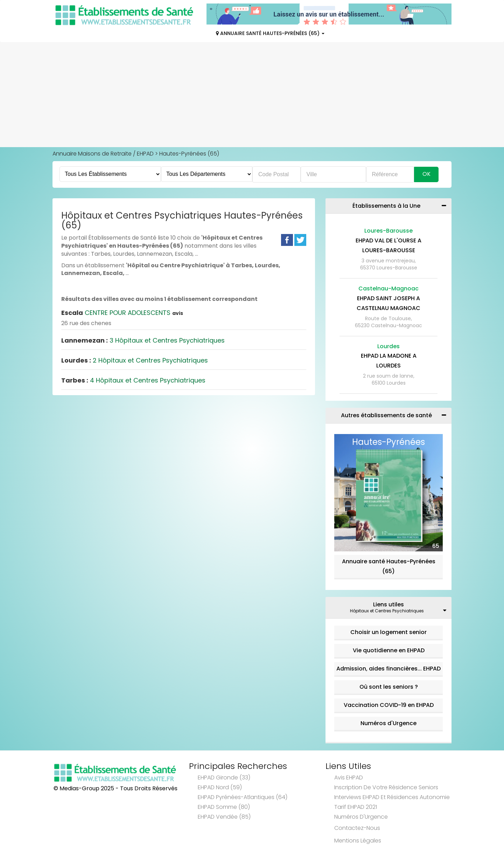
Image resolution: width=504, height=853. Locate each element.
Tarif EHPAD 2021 (356, 807)
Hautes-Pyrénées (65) (189, 154)
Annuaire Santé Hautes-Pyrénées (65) (270, 33)
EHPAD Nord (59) (220, 787)
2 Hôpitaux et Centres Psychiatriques (135, 360)
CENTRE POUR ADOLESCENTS (122, 313)
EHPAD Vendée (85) (224, 817)
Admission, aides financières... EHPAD (388, 669)
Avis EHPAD (349, 778)
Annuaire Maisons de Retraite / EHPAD (103, 154)
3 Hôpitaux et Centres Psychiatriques (143, 340)
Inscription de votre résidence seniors (386, 787)
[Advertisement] (252, 95)
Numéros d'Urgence (388, 723)
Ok (426, 174)
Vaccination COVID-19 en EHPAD (389, 705)
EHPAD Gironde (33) (224, 778)
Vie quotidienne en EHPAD (389, 650)
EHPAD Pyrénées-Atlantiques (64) (243, 797)
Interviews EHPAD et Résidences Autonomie (392, 797)
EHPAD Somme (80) (224, 807)
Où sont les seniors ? (389, 687)
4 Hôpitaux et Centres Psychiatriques (133, 380)
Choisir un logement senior (388, 632)
